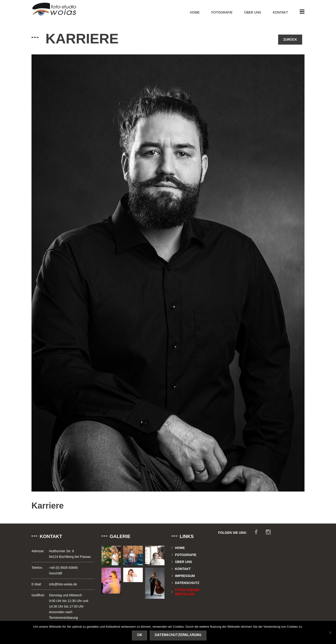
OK (140, 635)
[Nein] (330, 633)
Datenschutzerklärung (178, 635)
